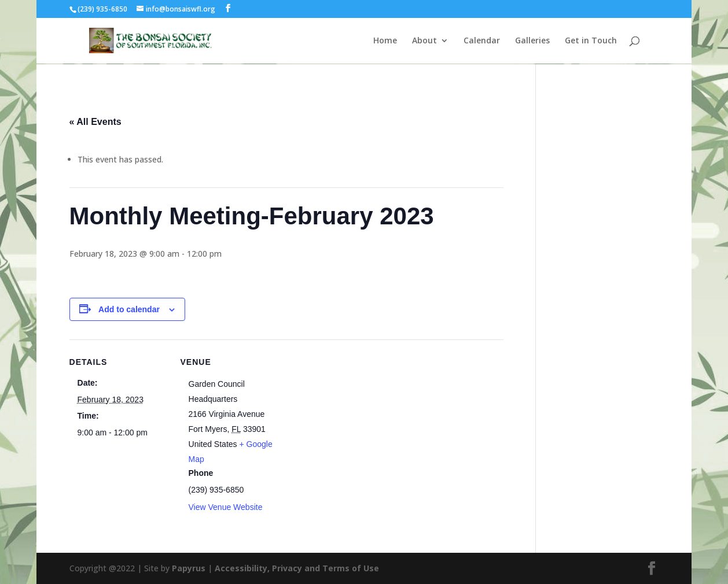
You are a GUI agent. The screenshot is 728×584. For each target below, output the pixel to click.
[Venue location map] (353, 419)
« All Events (95, 122)
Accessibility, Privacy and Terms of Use (297, 568)
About (424, 41)
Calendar (482, 41)
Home (385, 41)
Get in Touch (591, 41)
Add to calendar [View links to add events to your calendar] (129, 309)
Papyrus (189, 568)
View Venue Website (226, 507)
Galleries (532, 41)
